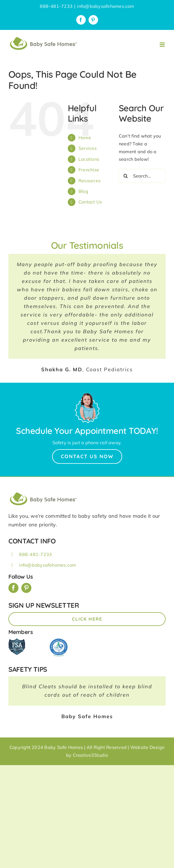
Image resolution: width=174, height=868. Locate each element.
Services (88, 148)
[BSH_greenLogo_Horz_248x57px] (43, 493)
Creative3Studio (91, 755)
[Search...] (142, 176)
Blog (83, 191)
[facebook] (13, 588)
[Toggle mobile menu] (163, 45)
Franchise (89, 170)
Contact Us (90, 202)
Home (85, 138)
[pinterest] (26, 588)
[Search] (126, 176)
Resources (90, 181)
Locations (89, 159)
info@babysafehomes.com (105, 6)
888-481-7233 (35, 554)
